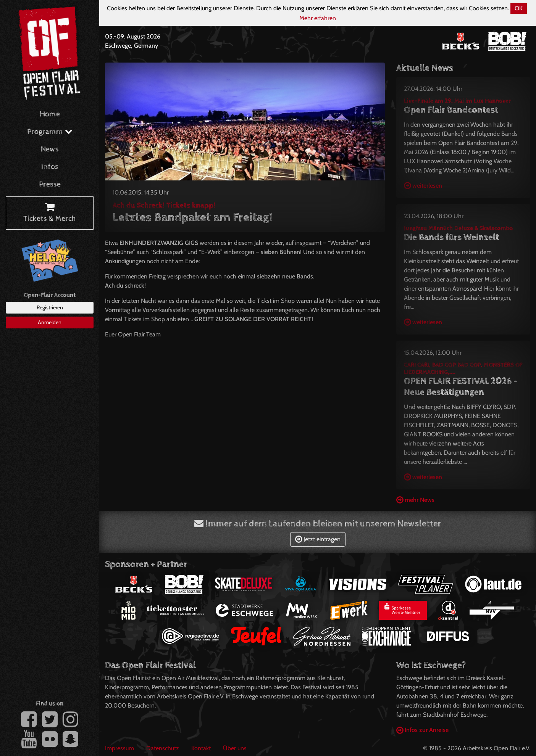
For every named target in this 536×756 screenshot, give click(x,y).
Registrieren (50, 307)
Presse (50, 184)
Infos (50, 167)
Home (50, 114)
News (50, 149)
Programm (50, 132)
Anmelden (50, 322)
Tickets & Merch (50, 213)
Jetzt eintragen (318, 539)
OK (519, 8)
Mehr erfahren (318, 18)
